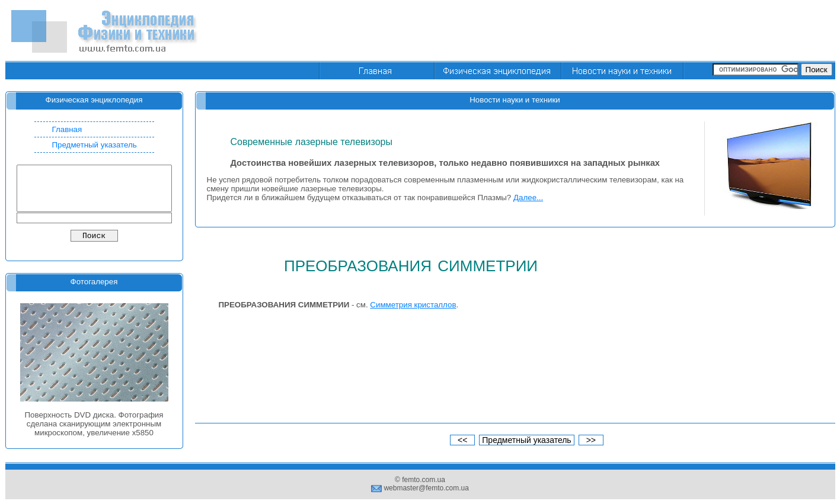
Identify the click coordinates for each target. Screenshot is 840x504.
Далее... (528, 198)
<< (462, 440)
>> (591, 440)
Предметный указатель (95, 145)
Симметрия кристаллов (413, 305)
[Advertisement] (619, 31)
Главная (67, 129)
